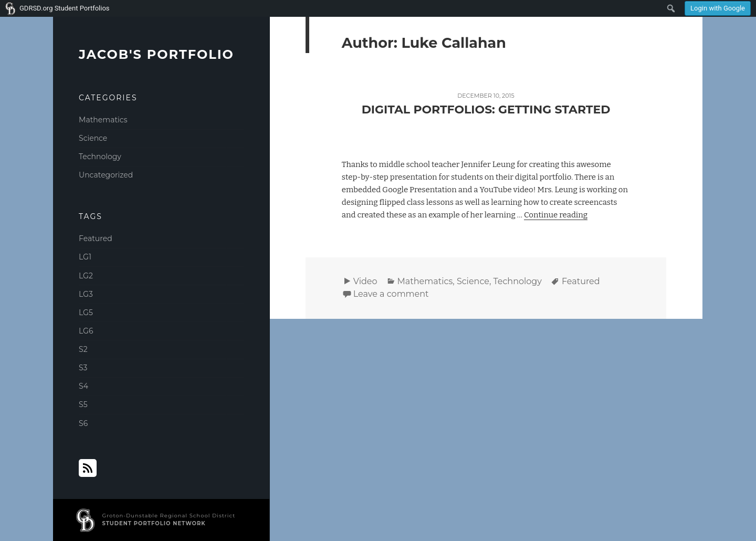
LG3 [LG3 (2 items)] (86, 294)
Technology (100, 157)
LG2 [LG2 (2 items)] (86, 276)
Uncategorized (106, 175)
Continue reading (556, 215)
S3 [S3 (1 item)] (83, 368)
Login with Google (718, 8)
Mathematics (103, 120)
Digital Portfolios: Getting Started (486, 110)
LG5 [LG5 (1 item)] (86, 313)
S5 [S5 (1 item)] (83, 404)
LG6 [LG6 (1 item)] (86, 331)
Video (365, 281)
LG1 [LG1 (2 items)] (85, 257)
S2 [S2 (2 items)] (83, 349)
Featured (581, 281)
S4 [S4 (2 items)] (83, 386)
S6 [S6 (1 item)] (83, 423)
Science (93, 138)
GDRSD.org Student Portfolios (65, 8)
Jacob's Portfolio (156, 54)
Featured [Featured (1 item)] (96, 238)
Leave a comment (391, 294)
